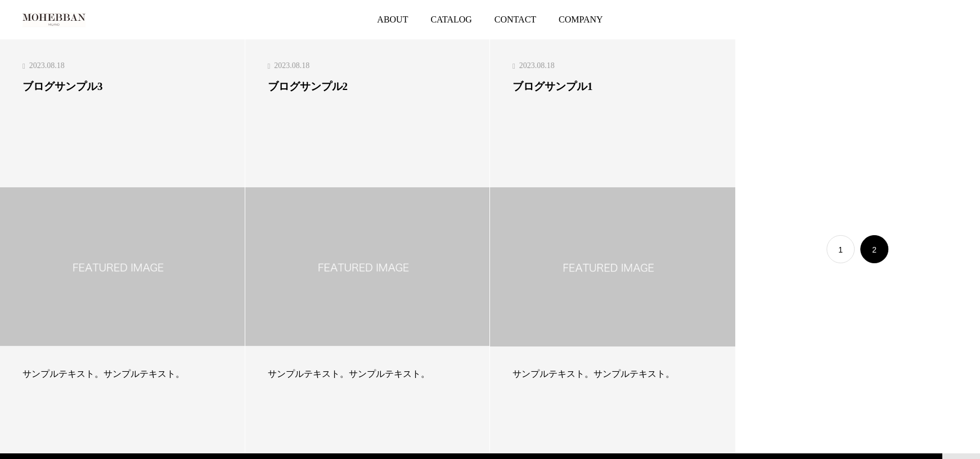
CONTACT (515, 19)
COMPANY (581, 19)
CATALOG (451, 19)
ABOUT (392, 19)
